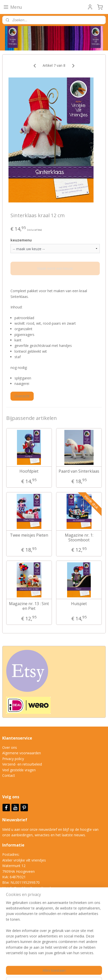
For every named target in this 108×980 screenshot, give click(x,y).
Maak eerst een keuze (55, 269)
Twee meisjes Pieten (29, 535)
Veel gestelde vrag (17, 770)
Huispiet (79, 604)
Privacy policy (13, 759)
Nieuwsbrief (15, 820)
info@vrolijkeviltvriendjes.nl (29, 888)
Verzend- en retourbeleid (22, 764)
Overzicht (22, 396)
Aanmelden (15, 936)
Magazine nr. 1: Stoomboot (79, 538)
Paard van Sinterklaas (79, 471)
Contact (9, 775)
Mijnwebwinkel (70, 971)
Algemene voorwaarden (22, 753)
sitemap (72, 963)
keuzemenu (21, 240)
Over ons (10, 747)
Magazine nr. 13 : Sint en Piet (29, 606)
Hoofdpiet (29, 471)
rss (82, 963)
